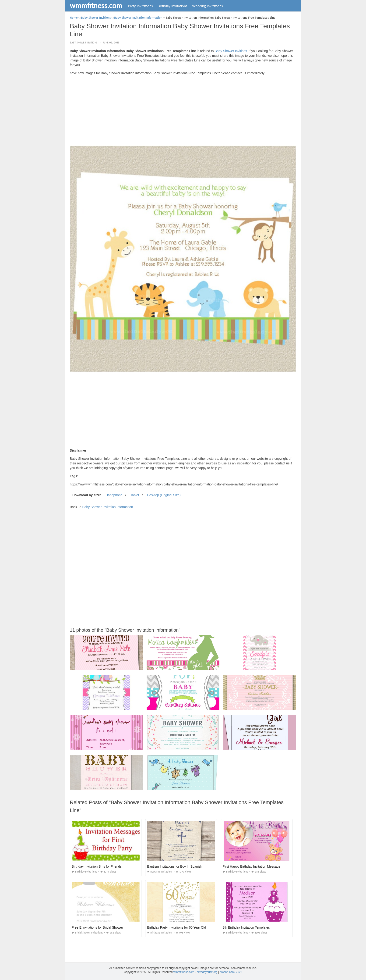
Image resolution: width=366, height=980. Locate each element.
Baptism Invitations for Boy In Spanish (175, 866)
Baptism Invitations (160, 872)
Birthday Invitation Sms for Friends (97, 866)
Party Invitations (140, 6)
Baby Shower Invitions (84, 43)
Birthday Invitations (172, 6)
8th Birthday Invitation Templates (246, 927)
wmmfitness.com (96, 5)
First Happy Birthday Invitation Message (252, 866)
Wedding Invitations (208, 6)
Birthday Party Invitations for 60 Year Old (176, 927)
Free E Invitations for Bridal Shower (97, 927)
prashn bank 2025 (231, 972)
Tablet (135, 495)
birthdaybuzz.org (207, 972)
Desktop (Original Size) (164, 495)
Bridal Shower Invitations (87, 933)
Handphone (114, 495)
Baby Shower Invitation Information (107, 507)
